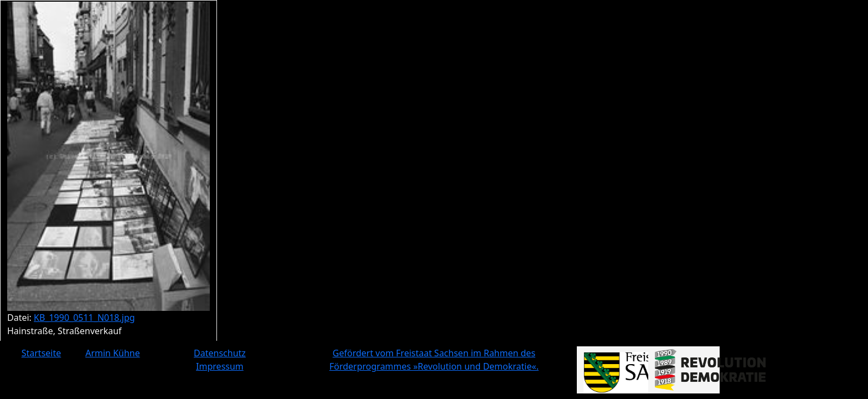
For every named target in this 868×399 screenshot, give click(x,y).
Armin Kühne (113, 353)
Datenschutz (220, 353)
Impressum (220, 366)
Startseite (42, 353)
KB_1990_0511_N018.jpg (84, 318)
